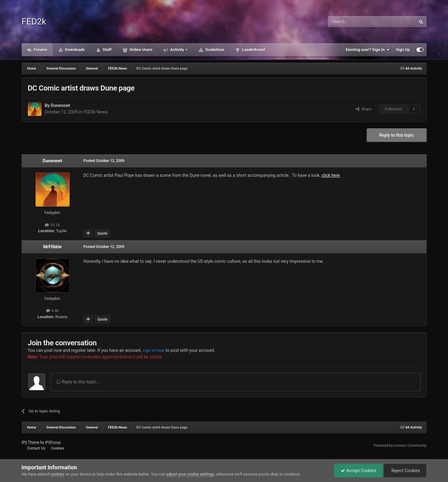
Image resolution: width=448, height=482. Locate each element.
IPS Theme (31, 442)
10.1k (52, 225)
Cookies (57, 448)
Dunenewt (60, 105)
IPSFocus (53, 442)
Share (364, 109)
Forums (40, 50)
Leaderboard (253, 50)
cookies (57, 474)
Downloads (75, 50)
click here (331, 175)
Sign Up (403, 50)
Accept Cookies (358, 471)
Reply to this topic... (78, 382)
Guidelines (214, 50)
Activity (177, 50)
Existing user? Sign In (367, 50)
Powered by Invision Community (400, 446)
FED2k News (95, 112)
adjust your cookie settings (190, 474)
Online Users (141, 50)
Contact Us (36, 448)
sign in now (154, 350)
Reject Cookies (405, 471)
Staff (107, 50)
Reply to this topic (397, 135)
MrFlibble (53, 247)
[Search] (357, 22)
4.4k (52, 311)
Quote (102, 233)
